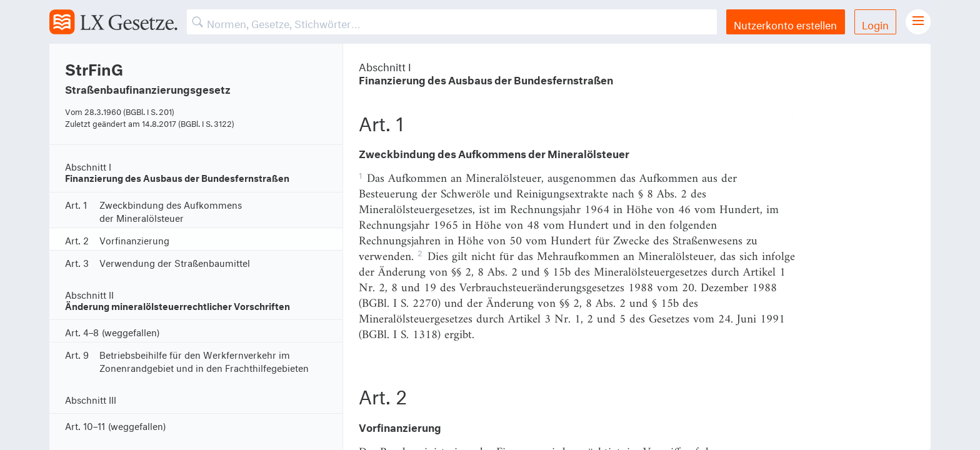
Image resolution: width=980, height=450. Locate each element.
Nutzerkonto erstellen (785, 23)
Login (875, 23)
